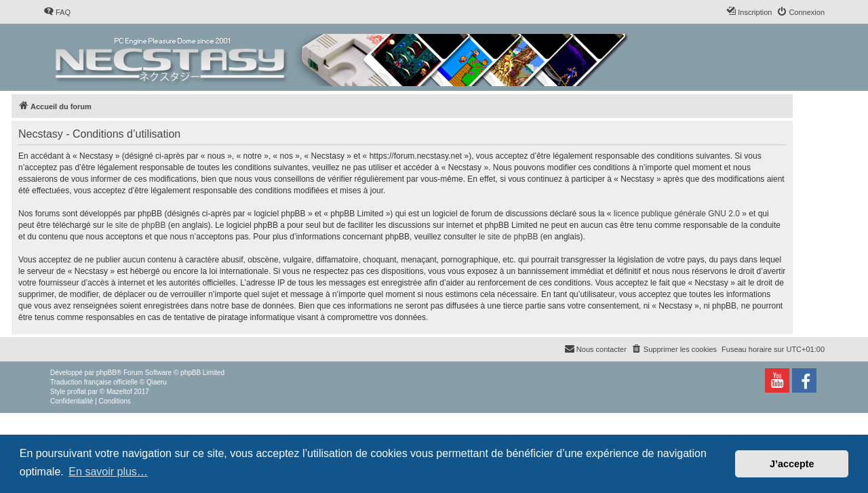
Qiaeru (157, 382)
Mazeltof (119, 392)
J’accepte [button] (792, 464)
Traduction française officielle (94, 382)
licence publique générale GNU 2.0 (677, 214)
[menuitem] (57, 12)
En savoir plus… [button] (108, 472)
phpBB (106, 373)
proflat (77, 392)
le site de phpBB (136, 225)
